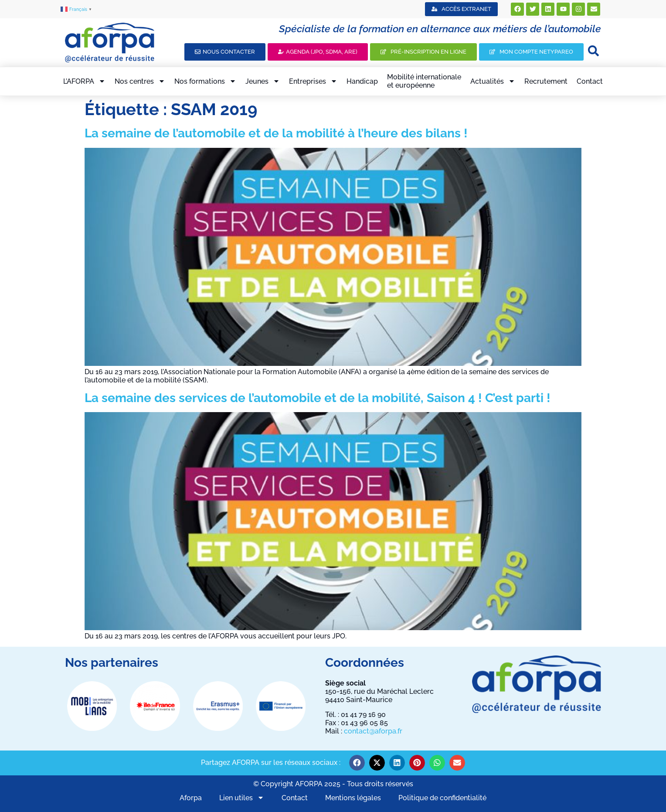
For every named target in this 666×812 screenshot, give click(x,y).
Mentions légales (353, 798)
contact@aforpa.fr (373, 731)
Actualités (493, 81)
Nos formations (205, 81)
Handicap (362, 81)
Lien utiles (242, 798)
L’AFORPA (84, 81)
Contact (590, 81)
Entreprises (313, 81)
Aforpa (191, 798)
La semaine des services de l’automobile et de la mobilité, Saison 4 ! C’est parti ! (318, 398)
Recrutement (546, 81)
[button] (357, 763)
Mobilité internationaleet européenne (424, 81)
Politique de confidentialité (442, 798)
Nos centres (140, 81)
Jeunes (263, 81)
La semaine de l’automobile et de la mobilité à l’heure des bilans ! (276, 133)
